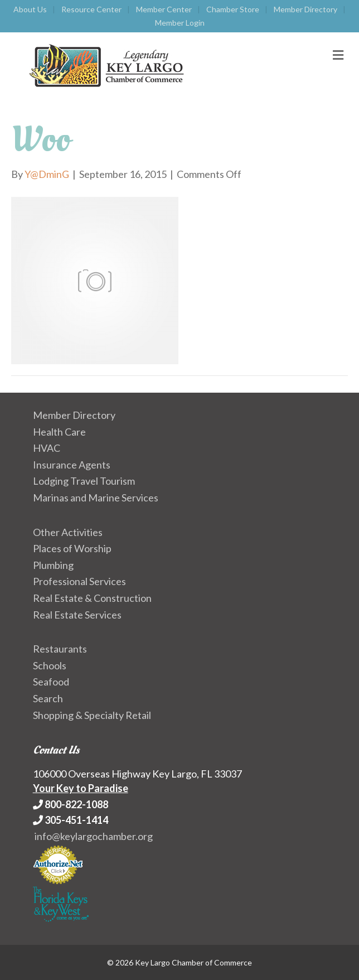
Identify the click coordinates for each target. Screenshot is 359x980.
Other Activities (68, 532)
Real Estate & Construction (92, 598)
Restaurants (60, 649)
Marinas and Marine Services (96, 498)
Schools (50, 665)
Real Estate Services (77, 615)
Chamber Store (233, 9)
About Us (30, 9)
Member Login (180, 23)
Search (48, 698)
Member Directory (305, 9)
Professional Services (79, 581)
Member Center (164, 9)
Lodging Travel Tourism (84, 481)
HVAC (47, 448)
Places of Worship (72, 548)
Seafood (51, 682)
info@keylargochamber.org (94, 836)
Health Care (59, 432)
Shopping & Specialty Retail (92, 715)
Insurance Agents (72, 465)
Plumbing (53, 565)
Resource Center (91, 9)
